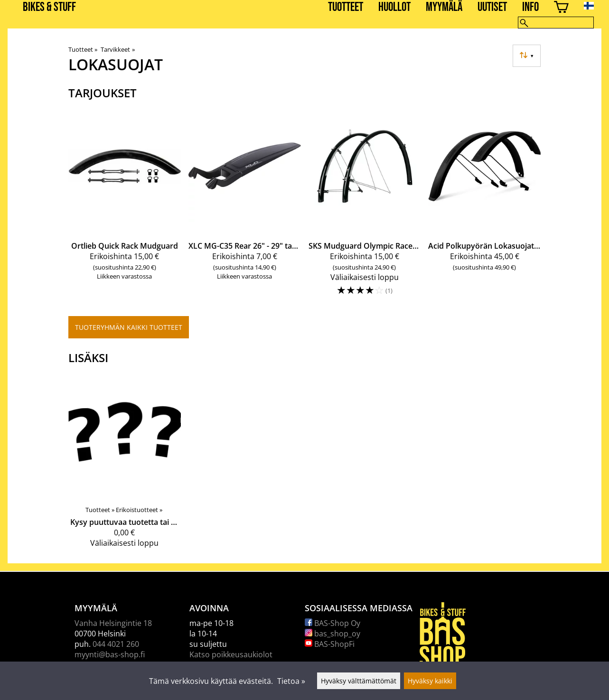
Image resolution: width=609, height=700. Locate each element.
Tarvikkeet (117, 49)
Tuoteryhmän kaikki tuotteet (129, 327)
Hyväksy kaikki (430, 681)
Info (530, 7)
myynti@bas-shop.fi (110, 654)
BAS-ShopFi (330, 644)
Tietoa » (291, 681)
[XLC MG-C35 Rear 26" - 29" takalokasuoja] (245, 207)
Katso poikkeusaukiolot (231, 654)
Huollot (394, 7)
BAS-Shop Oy (333, 623)
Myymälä (444, 7)
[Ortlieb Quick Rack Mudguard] (125, 207)
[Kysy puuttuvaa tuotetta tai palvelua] (125, 465)
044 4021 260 (116, 644)
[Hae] (556, 23)
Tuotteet (346, 7)
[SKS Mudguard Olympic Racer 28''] (365, 207)
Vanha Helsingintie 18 (113, 623)
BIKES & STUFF (49, 7)
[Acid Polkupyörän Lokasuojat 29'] (484, 207)
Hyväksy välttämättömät (359, 681)
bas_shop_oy (333, 634)
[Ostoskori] (561, 8)
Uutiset (492, 7)
